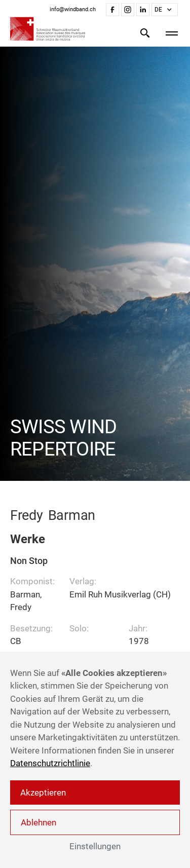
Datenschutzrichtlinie (50, 763)
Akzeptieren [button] (43, 792)
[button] (165, 10)
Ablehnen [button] (39, 822)
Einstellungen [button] (95, 846)
